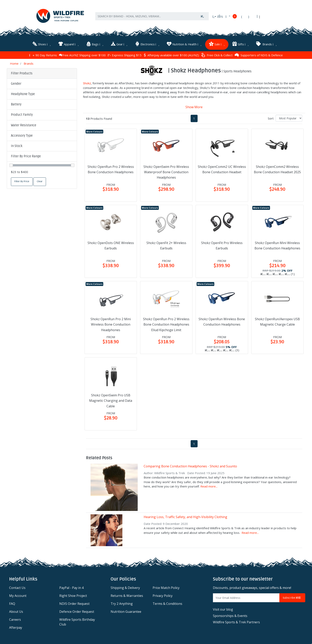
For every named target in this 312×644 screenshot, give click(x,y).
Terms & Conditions (167, 603)
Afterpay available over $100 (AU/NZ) (171, 54)
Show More (194, 106)
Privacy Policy (163, 595)
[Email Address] (246, 597)
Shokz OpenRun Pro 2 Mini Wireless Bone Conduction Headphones (111, 324)
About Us (16, 611)
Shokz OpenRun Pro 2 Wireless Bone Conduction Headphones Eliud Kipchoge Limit (166, 324)
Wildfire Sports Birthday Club (77, 621)
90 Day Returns (43, 54)
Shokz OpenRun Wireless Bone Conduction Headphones (222, 321)
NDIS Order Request (74, 603)
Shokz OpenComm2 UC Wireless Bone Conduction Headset (222, 169)
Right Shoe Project (73, 595)
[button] (42, 83)
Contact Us (17, 587)
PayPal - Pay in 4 (71, 587)
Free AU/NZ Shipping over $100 (82, 54)
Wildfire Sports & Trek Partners (236, 621)
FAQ (12, 603)
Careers (15, 619)
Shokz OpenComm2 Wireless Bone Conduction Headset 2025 (277, 169)
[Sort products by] (289, 117)
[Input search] (146, 18)
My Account (18, 595)
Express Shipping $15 (125, 54)
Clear (40, 181)
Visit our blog (223, 609)
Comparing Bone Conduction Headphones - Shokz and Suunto (190, 466)
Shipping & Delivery (125, 587)
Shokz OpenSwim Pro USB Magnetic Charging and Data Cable (111, 400)
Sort (271, 118)
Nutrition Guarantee (126, 611)
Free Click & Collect (217, 54)
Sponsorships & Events (230, 615)
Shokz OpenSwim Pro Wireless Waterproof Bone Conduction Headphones (166, 171)
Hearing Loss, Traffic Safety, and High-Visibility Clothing (185, 516)
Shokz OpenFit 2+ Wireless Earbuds (166, 245)
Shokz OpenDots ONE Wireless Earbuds (111, 245)
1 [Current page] (194, 118)
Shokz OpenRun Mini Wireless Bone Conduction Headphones (277, 245)
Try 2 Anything (122, 603)
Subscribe (292, 597)
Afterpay (16, 627)
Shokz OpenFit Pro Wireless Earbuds (222, 245)
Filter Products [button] (22, 73)
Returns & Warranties (127, 595)
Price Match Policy (166, 587)
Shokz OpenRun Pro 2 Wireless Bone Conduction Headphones (111, 169)
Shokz (87, 82)
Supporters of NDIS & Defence (259, 54)
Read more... (209, 485)
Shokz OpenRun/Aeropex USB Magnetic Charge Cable (277, 321)
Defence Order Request (77, 611)
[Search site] (202, 18)
